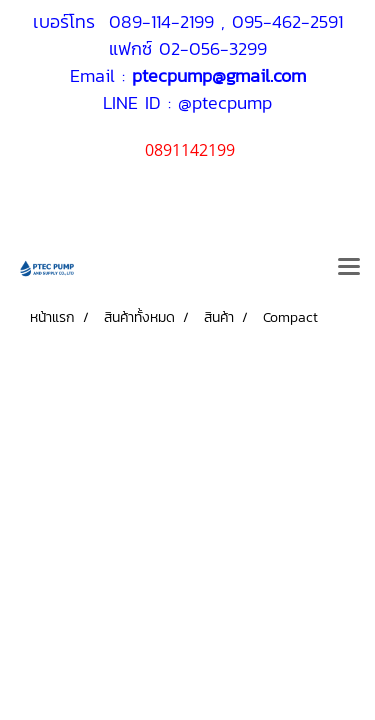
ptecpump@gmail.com (219, 75)
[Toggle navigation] (349, 268)
